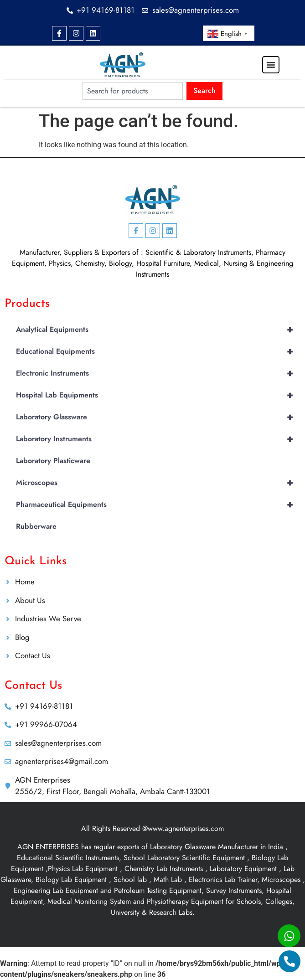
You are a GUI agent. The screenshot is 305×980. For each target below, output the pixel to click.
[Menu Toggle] (271, 65)
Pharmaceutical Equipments (158, 505)
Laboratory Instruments (158, 439)
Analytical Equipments (158, 330)
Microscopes (158, 483)
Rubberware (36, 526)
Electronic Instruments (158, 373)
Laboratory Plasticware (53, 461)
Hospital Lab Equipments (158, 395)
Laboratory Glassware (158, 417)
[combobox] (132, 91)
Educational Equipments (158, 351)
